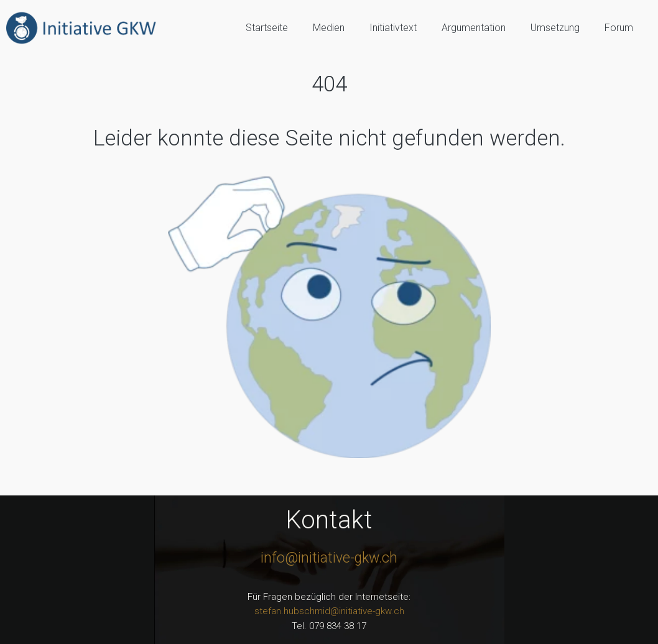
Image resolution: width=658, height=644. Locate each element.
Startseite (267, 28)
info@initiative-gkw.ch (329, 558)
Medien (329, 28)
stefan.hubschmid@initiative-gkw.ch (329, 611)
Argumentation (474, 28)
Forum (619, 28)
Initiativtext (393, 28)
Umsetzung (555, 28)
